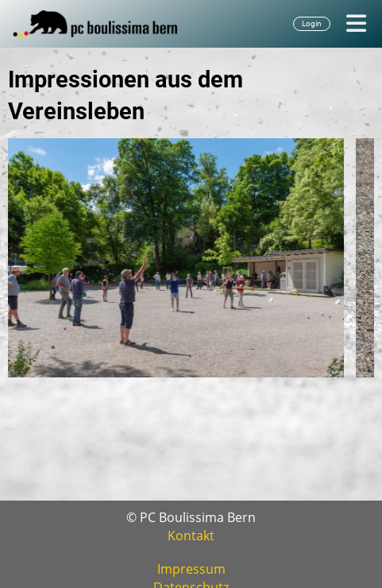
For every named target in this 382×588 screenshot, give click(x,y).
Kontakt (191, 536)
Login (312, 23)
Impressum (191, 569)
